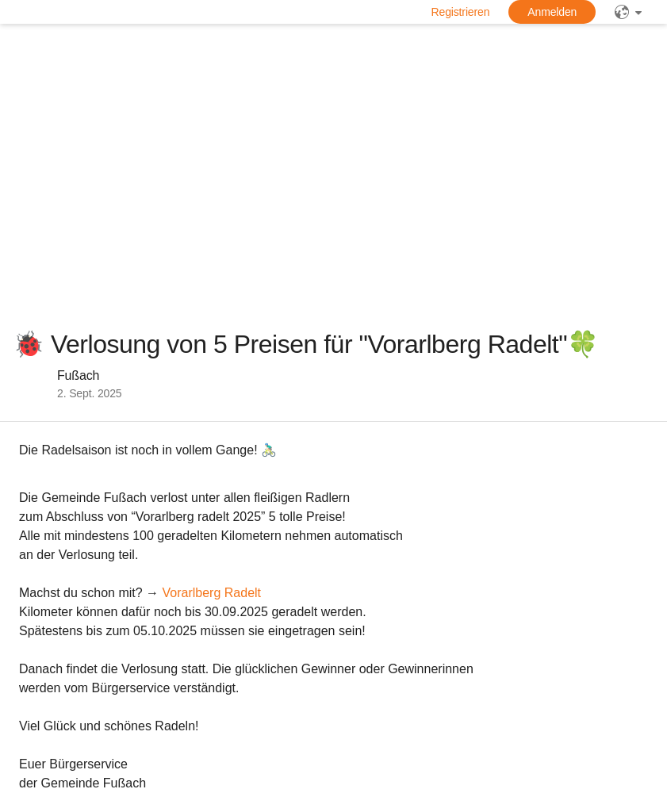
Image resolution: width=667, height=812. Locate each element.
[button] (67, 384)
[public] (628, 12)
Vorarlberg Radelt (212, 593)
